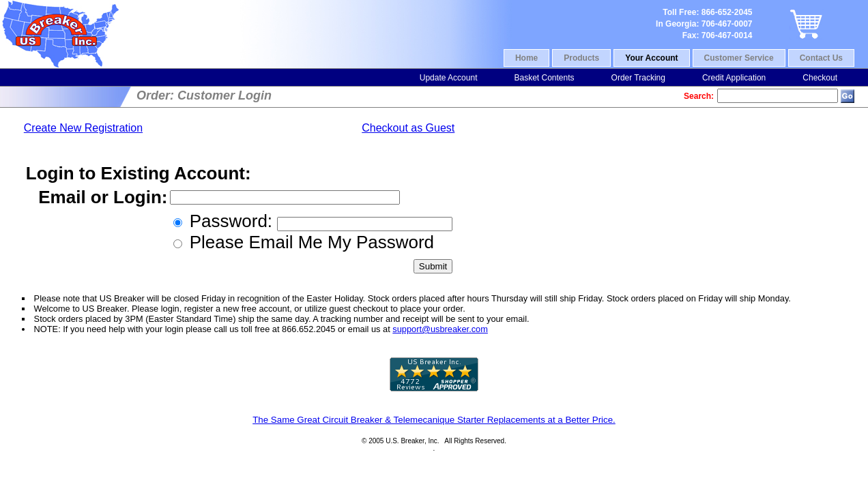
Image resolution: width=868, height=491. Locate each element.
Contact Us (821, 58)
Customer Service (739, 58)
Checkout (820, 78)
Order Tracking (638, 78)
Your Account (651, 58)
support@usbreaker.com (440, 329)
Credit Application (734, 78)
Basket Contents (544, 78)
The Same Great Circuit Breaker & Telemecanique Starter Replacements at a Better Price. (434, 420)
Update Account (449, 78)
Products (581, 58)
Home (526, 58)
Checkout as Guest (408, 128)
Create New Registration (83, 128)
